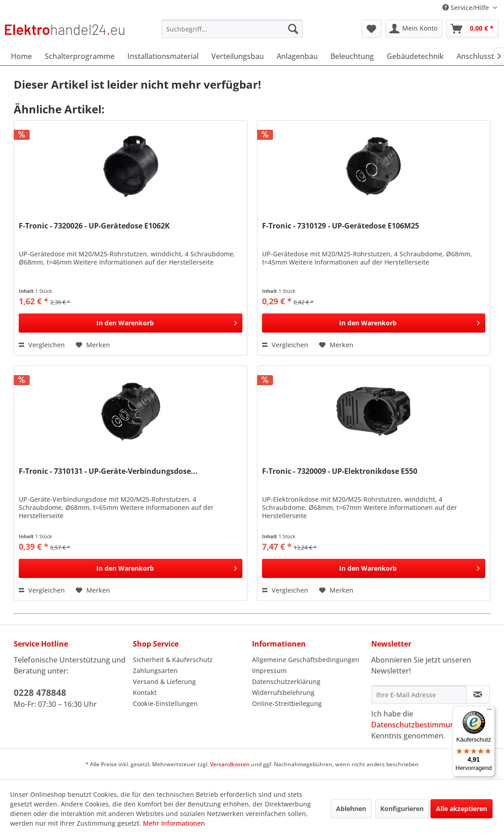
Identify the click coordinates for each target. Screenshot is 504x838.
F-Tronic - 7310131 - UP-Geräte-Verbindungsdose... (108, 471)
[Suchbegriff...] (232, 29)
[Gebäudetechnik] (415, 56)
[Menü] (489, 711)
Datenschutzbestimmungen (419, 725)
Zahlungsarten (155, 671)
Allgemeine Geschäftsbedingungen (306, 660)
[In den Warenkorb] (130, 323)
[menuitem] (232, 29)
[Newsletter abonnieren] (478, 695)
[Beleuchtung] (352, 56)
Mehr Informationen (174, 823)
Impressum (269, 671)
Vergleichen (42, 345)
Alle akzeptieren (462, 809)
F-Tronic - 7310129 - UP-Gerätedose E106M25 (341, 226)
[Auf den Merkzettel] (93, 345)
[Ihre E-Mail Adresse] (419, 695)
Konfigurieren (402, 809)
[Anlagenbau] (297, 56)
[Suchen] (293, 29)
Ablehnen (351, 809)
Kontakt (145, 692)
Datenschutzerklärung (286, 682)
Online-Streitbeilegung (287, 703)
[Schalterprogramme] (80, 56)
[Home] (21, 56)
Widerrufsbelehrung (283, 692)
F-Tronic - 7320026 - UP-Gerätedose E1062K (94, 226)
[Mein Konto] (414, 29)
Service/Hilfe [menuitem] (467, 8)
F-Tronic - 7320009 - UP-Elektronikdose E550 (340, 471)
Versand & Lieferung (164, 682)
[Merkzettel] (371, 29)
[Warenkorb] (472, 29)
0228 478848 (40, 693)
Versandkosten (230, 764)
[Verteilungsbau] (238, 56)
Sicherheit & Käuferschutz (173, 660)
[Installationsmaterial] (163, 56)
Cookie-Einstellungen (165, 703)
